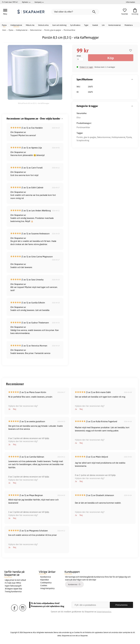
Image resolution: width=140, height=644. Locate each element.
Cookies (44, 585)
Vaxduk (95, 25)
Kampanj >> (39, 2)
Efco (79, 117)
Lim (103, 25)
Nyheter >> (26, 2)
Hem (4, 30)
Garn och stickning (59, 25)
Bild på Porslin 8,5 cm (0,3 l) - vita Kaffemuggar (34, 103)
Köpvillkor (45, 580)
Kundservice (46, 577)
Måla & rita (30, 25)
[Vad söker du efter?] (75, 12)
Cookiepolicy (46, 583)
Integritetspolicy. (104, 612)
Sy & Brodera (75, 25)
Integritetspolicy (47, 588)
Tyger (86, 25)
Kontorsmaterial (115, 25)
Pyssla (4, 25)
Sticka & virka (43, 25)
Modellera (129, 25)
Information (130, 2)
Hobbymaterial (16, 25)
